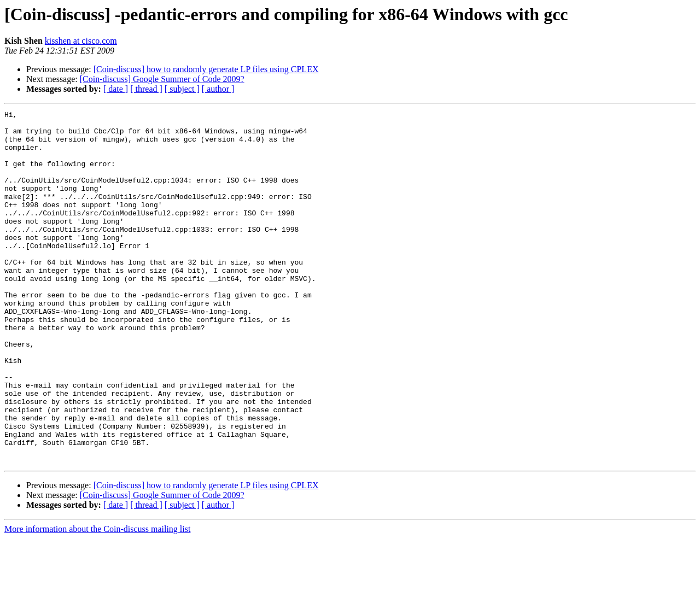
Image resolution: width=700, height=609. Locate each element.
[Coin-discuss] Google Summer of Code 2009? (162, 79)
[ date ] (116, 89)
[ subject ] (182, 89)
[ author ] (218, 89)
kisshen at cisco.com (81, 41)
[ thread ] (146, 89)
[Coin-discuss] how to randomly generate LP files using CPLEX (206, 69)
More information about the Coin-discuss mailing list (97, 599)
